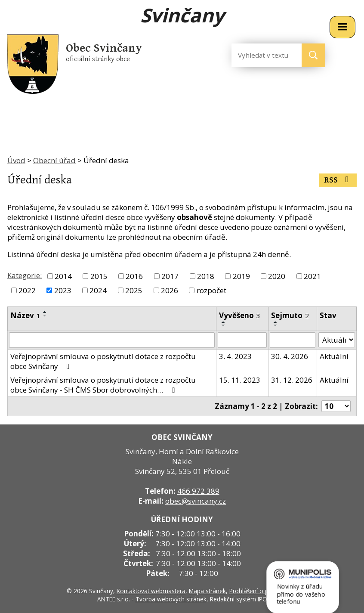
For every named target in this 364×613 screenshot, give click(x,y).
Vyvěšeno (240, 315)
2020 (277, 276)
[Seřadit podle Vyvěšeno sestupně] (224, 325)
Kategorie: (25, 275)
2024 (98, 290)
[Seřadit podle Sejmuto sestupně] (276, 325)
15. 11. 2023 (240, 380)
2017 (170, 276)
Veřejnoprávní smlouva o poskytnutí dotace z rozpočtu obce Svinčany (103, 361)
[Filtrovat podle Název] (112, 340)
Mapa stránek (207, 591)
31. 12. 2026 (292, 380)
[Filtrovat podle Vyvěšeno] (242, 340)
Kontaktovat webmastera (151, 591)
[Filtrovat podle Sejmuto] (293, 340)
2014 (63, 276)
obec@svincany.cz (196, 501)
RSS (338, 180)
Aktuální (334, 356)
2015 (99, 276)
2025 (134, 290)
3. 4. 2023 (235, 356)
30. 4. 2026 (290, 356)
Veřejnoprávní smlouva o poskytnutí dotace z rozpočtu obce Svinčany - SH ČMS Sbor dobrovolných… (103, 385)
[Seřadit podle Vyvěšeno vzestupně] (224, 322)
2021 (312, 276)
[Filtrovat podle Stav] (337, 340)
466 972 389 (198, 491)
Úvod (16, 160)
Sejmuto (290, 315)
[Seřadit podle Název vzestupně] (45, 312)
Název (25, 315)
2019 (241, 276)
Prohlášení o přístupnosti (263, 591)
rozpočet (211, 290)
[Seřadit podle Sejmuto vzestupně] (276, 322)
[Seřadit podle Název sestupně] (45, 316)
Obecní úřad (54, 160)
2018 (206, 276)
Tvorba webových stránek (171, 599)
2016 (134, 276)
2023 (63, 290)
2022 (27, 290)
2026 (170, 290)
